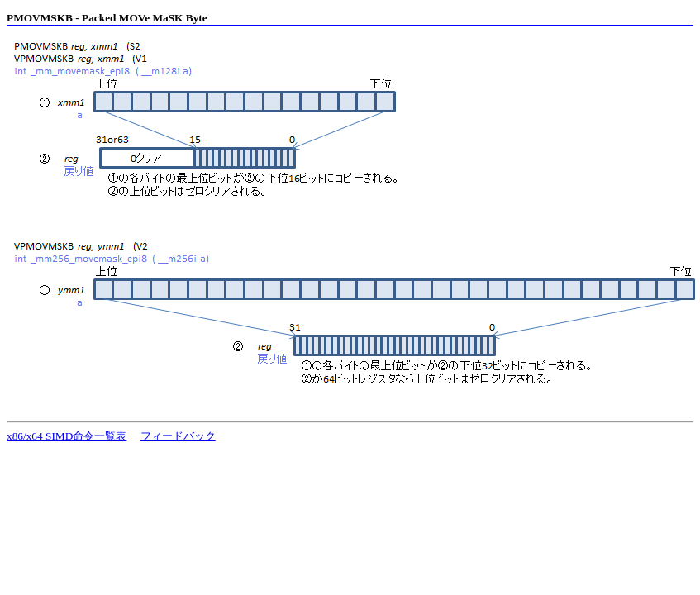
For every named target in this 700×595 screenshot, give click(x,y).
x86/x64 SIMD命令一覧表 (67, 436)
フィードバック (178, 436)
